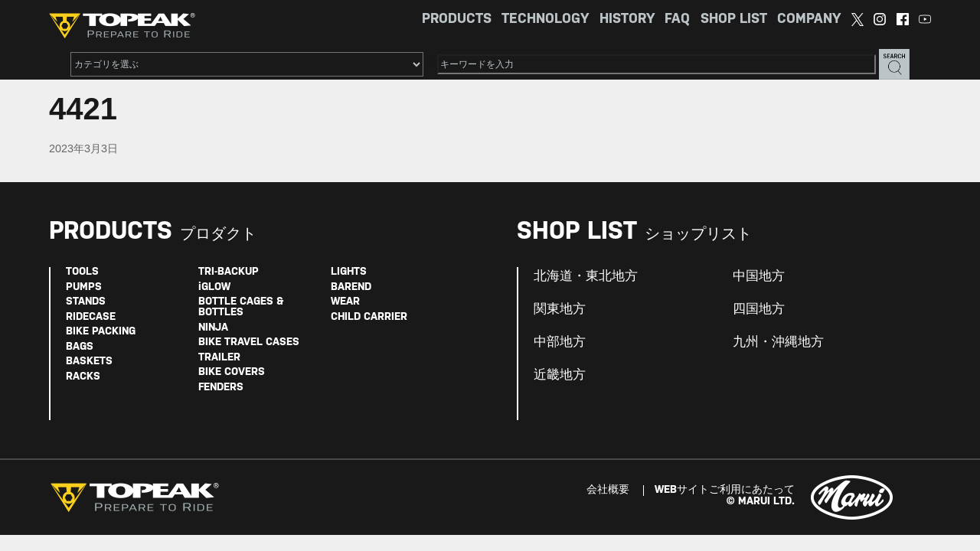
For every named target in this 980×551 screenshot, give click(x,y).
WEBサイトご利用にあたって (725, 490)
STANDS (86, 302)
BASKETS (89, 362)
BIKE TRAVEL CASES (249, 342)
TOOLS (82, 272)
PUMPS (84, 287)
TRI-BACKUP (229, 272)
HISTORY (627, 20)
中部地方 (560, 342)
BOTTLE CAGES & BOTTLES (241, 307)
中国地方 (759, 276)
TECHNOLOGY (545, 20)
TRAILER (219, 358)
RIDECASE (91, 317)
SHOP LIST (734, 20)
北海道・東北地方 (586, 276)
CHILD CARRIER (369, 317)
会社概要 (608, 490)
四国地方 (759, 309)
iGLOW (214, 287)
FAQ (677, 20)
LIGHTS (349, 272)
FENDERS (221, 388)
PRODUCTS (457, 20)
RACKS (83, 377)
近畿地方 (560, 375)
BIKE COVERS (232, 372)
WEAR (345, 302)
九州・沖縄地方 (778, 342)
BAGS (80, 347)
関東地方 (560, 309)
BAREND (351, 287)
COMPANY (809, 20)
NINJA (213, 328)
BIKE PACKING (101, 332)
